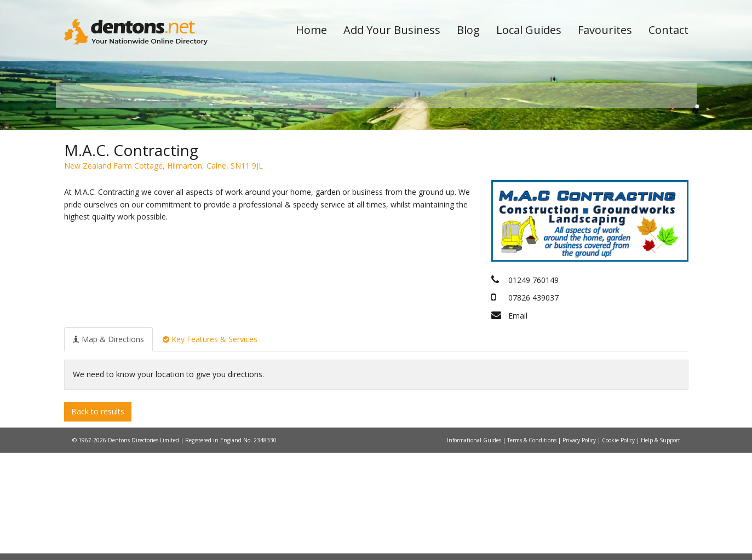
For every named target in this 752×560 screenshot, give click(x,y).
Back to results (98, 518)
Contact (668, 30)
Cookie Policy (619, 547)
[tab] (108, 446)
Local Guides (529, 30)
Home (311, 30)
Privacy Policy (580, 547)
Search (613, 176)
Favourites (605, 30)
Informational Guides (475, 547)
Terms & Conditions (533, 547)
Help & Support (661, 547)
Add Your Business (392, 30)
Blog (468, 30)
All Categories (361, 195)
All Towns (117, 195)
